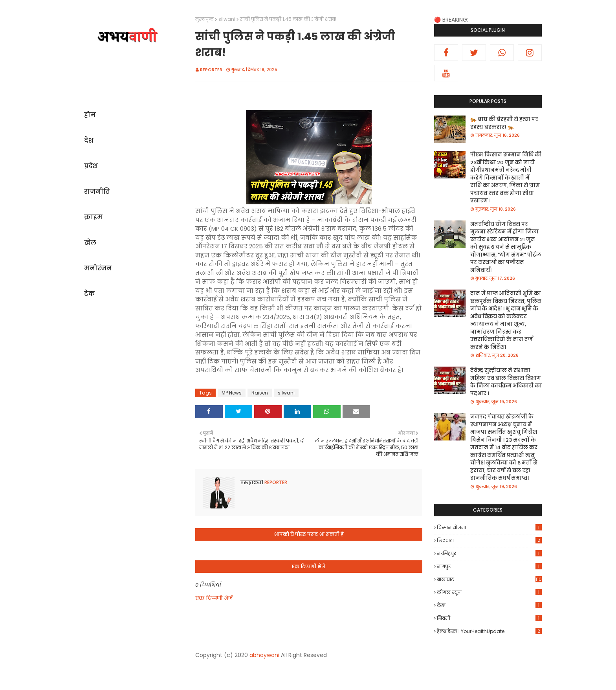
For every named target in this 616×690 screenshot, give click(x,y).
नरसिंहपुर (489, 553)
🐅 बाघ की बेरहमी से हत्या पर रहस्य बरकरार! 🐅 (504, 123)
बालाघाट (489, 579)
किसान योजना (489, 528)
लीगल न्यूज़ (489, 592)
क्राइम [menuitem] (93, 217)
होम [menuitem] (90, 115)
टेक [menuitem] (90, 294)
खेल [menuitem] (90, 243)
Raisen (260, 393)
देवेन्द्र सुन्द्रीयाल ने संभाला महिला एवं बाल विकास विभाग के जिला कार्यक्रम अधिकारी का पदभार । (506, 382)
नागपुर (489, 566)
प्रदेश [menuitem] (91, 166)
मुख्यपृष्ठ (204, 19)
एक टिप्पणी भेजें (214, 598)
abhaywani (264, 655)
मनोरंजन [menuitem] (98, 268)
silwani (227, 19)
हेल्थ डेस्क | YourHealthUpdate (489, 631)
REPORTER (211, 70)
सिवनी (489, 618)
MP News (232, 393)
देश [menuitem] (89, 140)
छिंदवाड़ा (489, 540)
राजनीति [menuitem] (97, 192)
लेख (489, 605)
